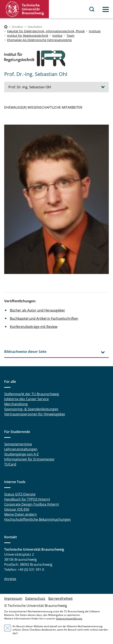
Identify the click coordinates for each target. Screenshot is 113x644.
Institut (57, 36)
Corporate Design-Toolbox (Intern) (32, 504)
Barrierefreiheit (60, 598)
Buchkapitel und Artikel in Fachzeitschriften (44, 318)
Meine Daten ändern (20, 514)
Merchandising (16, 404)
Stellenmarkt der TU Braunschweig (32, 394)
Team (70, 36)
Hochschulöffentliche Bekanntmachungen (37, 519)
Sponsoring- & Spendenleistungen (31, 409)
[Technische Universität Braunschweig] (6, 27)
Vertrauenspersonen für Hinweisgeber (35, 414)
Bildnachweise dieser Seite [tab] (25, 352)
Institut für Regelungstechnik (28, 36)
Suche (92, 9)
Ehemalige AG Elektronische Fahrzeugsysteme (39, 40)
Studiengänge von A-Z (21, 454)
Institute (95, 31)
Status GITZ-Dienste (20, 494)
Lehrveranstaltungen (21, 449)
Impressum (13, 598)
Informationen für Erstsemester (29, 459)
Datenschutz (35, 598)
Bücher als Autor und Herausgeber (37, 310)
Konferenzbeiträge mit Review (34, 327)
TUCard (10, 464)
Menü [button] (106, 9)
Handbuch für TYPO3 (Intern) (27, 499)
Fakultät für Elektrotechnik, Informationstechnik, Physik (46, 31)
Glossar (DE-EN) (17, 509)
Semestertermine (18, 444)
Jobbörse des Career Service (26, 399)
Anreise (10, 579)
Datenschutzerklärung (69, 619)
